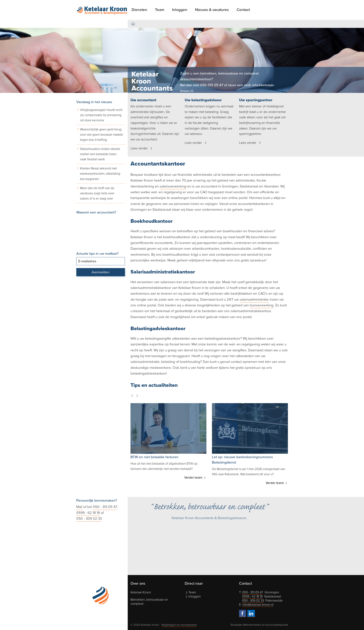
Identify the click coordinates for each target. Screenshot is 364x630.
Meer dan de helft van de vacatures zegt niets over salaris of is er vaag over (97, 193)
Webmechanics (252, 625)
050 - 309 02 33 (89, 519)
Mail (79, 507)
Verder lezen (194, 478)
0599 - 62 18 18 (88, 513)
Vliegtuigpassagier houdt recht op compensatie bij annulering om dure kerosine (101, 115)
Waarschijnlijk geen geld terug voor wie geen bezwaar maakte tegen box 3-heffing (102, 135)
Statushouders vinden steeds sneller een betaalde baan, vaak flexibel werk (100, 154)
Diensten (139, 10)
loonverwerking (262, 305)
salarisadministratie (254, 299)
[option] (182, 60)
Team (160, 10)
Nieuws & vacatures (212, 10)
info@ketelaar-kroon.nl (258, 605)
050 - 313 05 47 (105, 507)
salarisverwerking (173, 186)
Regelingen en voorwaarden (179, 625)
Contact (243, 10)
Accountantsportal (277, 625)
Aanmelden (101, 272)
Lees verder (139, 148)
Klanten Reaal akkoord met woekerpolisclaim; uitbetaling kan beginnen (100, 174)
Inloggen (180, 10)
